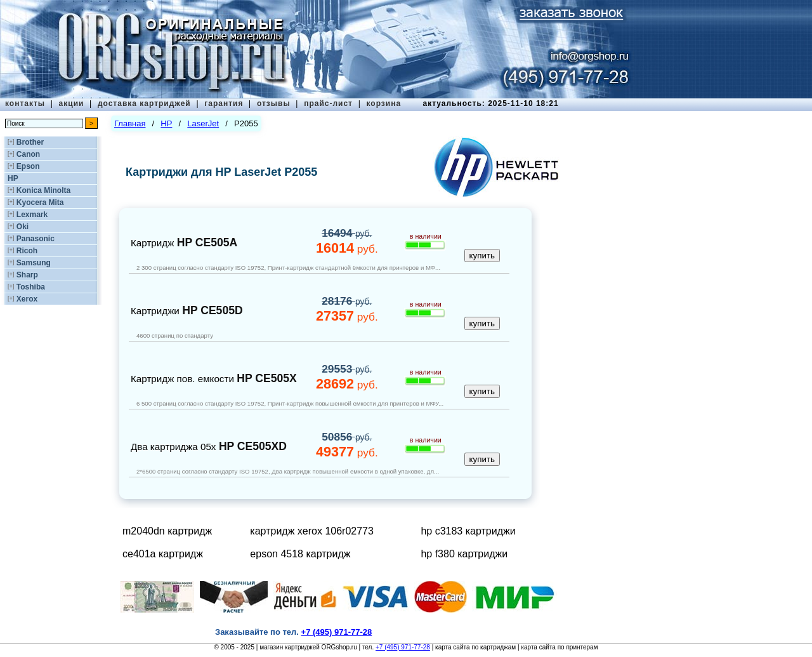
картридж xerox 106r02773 (312, 531)
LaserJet (203, 123)
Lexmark (32, 215)
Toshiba (31, 287)
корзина (383, 103)
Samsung (34, 263)
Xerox (27, 299)
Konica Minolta (43, 190)
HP (13, 178)
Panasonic (36, 239)
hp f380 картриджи (464, 554)
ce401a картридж (163, 554)
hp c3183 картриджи (468, 531)
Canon (28, 154)
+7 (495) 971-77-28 (403, 647)
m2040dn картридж (167, 531)
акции (72, 103)
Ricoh (27, 251)
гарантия (224, 103)
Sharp (27, 275)
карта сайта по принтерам (559, 647)
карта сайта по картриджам (475, 647)
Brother (30, 142)
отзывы (274, 103)
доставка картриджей (144, 103)
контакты (25, 103)
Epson (28, 166)
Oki (23, 227)
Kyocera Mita (40, 202)
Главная (130, 123)
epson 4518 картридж (300, 554)
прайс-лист (328, 103)
